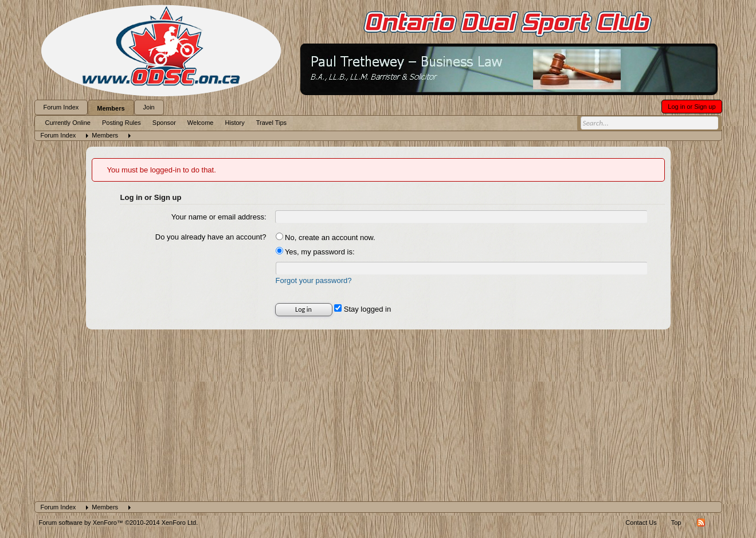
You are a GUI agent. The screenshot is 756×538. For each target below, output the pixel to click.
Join (149, 107)
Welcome (201, 123)
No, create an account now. (326, 237)
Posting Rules (122, 123)
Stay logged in (363, 309)
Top (676, 523)
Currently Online (68, 123)
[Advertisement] (378, 415)
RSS (701, 523)
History (235, 123)
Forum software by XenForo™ (119, 523)
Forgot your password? (314, 280)
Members (111, 108)
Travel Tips (271, 123)
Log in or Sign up (692, 107)
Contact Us (641, 523)
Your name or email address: (219, 217)
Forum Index (61, 107)
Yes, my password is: (315, 252)
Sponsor (164, 123)
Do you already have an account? (211, 237)
